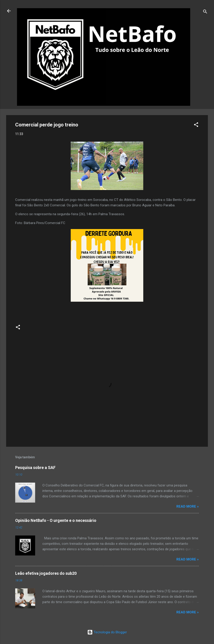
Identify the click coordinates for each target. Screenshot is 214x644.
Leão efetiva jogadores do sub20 (46, 573)
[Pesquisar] (205, 12)
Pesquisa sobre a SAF (35, 468)
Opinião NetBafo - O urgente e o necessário (56, 520)
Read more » (188, 506)
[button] (196, 125)
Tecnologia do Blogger (107, 632)
